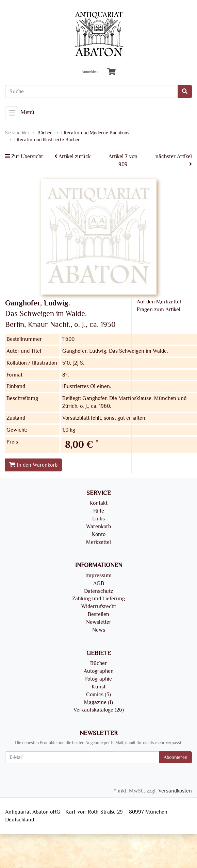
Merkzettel (98, 542)
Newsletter (99, 622)
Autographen (99, 671)
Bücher (98, 663)
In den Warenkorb (33, 465)
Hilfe (99, 511)
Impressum (98, 575)
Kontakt (98, 503)
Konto (99, 534)
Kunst (98, 687)
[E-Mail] (82, 757)
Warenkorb (98, 527)
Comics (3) (98, 695)
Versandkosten (175, 791)
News (99, 630)
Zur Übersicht (24, 156)
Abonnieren (176, 757)
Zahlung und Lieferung (98, 599)
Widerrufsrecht (99, 606)
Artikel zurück (73, 156)
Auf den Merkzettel (159, 302)
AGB (99, 583)
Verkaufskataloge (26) (99, 710)
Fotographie (98, 679)
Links (98, 519)
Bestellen (98, 614)
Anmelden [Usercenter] (90, 72)
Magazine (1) (98, 702)
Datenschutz (98, 591)
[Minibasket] (111, 72)
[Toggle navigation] (12, 113)
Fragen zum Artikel (159, 310)
